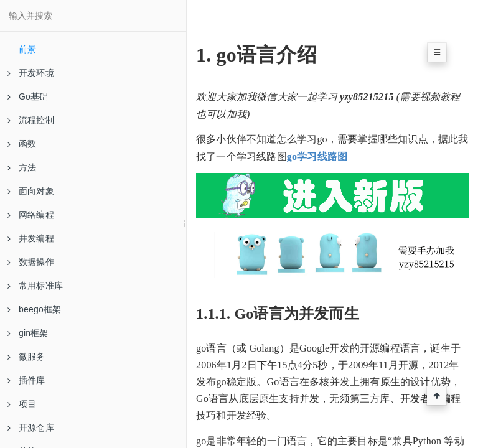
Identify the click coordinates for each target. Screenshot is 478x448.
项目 (22, 404)
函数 (22, 144)
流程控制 (31, 120)
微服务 (26, 357)
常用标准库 (35, 286)
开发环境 (31, 73)
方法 (22, 167)
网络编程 (31, 215)
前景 (27, 49)
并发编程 (31, 238)
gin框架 (28, 333)
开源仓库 (31, 427)
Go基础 (28, 96)
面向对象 (31, 191)
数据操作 (31, 262)
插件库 (26, 380)
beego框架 (34, 309)
